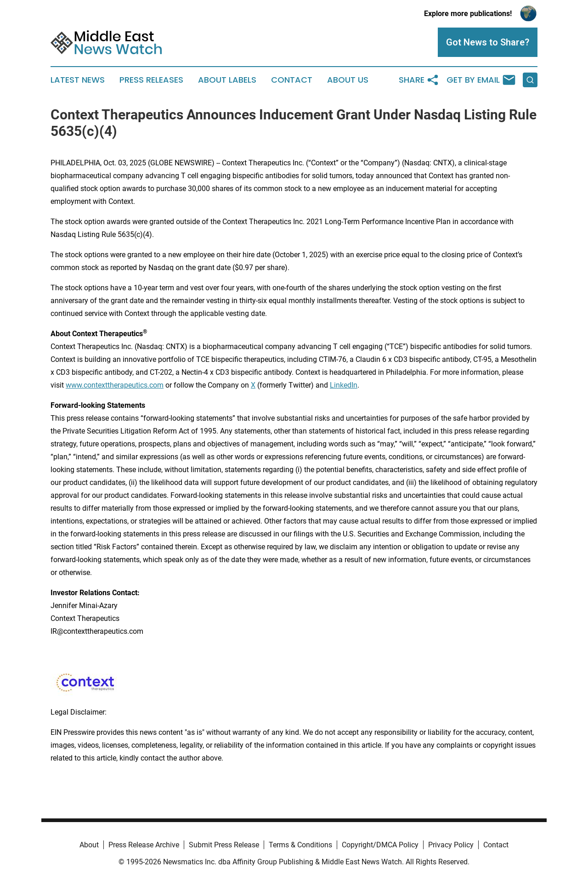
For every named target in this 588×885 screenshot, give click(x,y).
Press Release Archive (144, 845)
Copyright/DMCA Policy (380, 845)
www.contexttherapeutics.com (115, 385)
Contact (292, 80)
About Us (348, 80)
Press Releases (151, 80)
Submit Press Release (224, 845)
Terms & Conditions (300, 845)
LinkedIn (344, 385)
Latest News (78, 80)
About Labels (227, 80)
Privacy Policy (451, 845)
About (89, 845)
